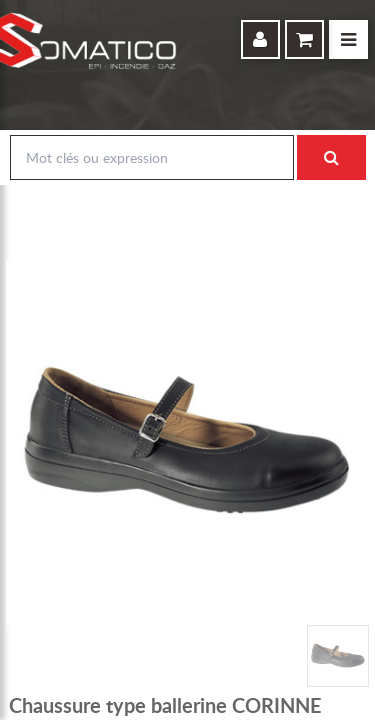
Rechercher (331, 158)
